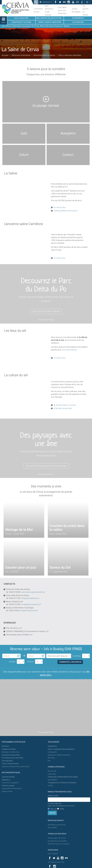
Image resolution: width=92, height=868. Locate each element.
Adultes (12, 662)
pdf (20, 628)
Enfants (30, 662)
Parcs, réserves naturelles (70, 55)
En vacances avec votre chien (13, 758)
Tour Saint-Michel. (69, 350)
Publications (52, 746)
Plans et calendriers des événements (61, 749)
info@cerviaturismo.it (29, 611)
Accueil (5, 55)
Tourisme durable (8, 777)
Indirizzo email (53, 796)
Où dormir (5, 746)
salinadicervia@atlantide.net (33, 592)
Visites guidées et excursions (66, 211)
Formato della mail (61, 805)
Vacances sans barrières (11, 755)
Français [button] (47, 2)
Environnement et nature (44, 55)
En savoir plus (60, 207)
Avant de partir (7, 761)
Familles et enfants (9, 749)
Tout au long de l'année (10, 764)
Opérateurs (6, 780)
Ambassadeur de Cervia (57, 838)
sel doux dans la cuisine (66, 405)
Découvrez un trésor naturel (46, 311)
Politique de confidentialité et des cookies (63, 777)
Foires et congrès (8, 786)
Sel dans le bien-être (63, 408)
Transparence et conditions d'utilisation (62, 783)
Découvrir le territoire (21, 55)
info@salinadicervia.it (30, 598)
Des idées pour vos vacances (62, 10)
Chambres (76, 656)
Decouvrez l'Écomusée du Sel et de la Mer (46, 466)
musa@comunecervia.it (31, 604)
